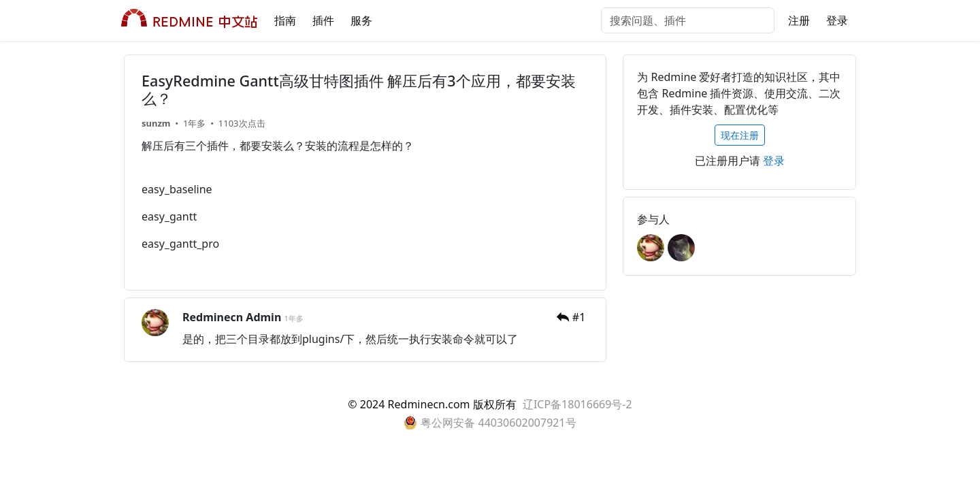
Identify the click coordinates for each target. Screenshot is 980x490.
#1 (579, 317)
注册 (799, 20)
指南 (285, 20)
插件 (323, 20)
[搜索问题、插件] (688, 20)
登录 (837, 20)
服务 (361, 20)
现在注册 (740, 135)
